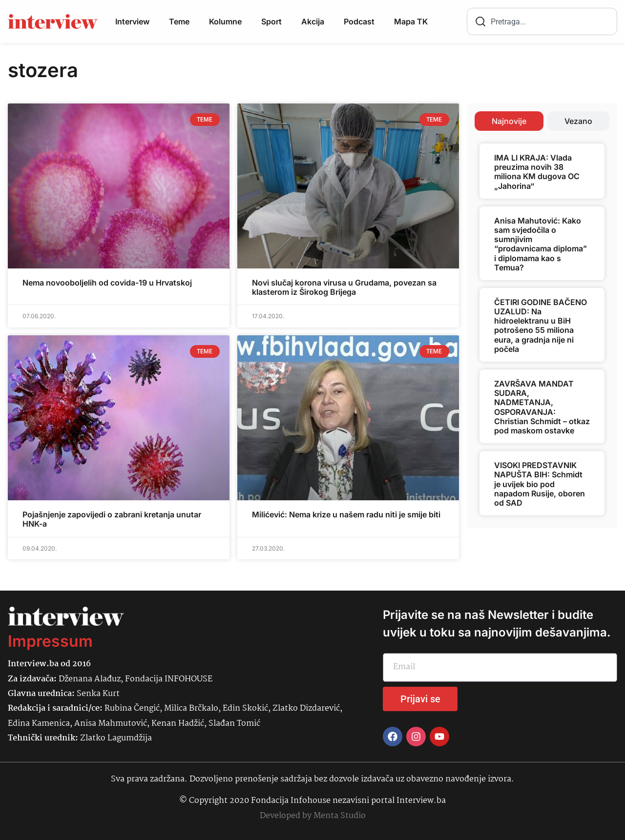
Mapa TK (411, 21)
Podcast (359, 21)
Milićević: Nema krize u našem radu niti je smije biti (346, 514)
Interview (132, 21)
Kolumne (225, 21)
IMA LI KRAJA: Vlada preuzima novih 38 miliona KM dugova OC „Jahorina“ (537, 172)
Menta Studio (340, 816)
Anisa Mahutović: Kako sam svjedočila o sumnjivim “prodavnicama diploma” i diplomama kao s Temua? (541, 244)
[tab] (509, 121)
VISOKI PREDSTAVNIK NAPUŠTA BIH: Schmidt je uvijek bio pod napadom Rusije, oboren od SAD (540, 484)
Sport (271, 21)
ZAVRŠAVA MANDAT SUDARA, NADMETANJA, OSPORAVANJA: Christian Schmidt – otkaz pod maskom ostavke (542, 407)
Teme (179, 21)
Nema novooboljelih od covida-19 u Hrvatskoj (107, 283)
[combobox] (542, 21)
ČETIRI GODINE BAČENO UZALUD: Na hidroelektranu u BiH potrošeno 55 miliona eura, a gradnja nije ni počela (541, 326)
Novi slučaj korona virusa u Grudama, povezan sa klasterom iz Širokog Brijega (344, 287)
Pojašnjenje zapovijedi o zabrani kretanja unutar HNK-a (112, 519)
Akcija (313, 21)
